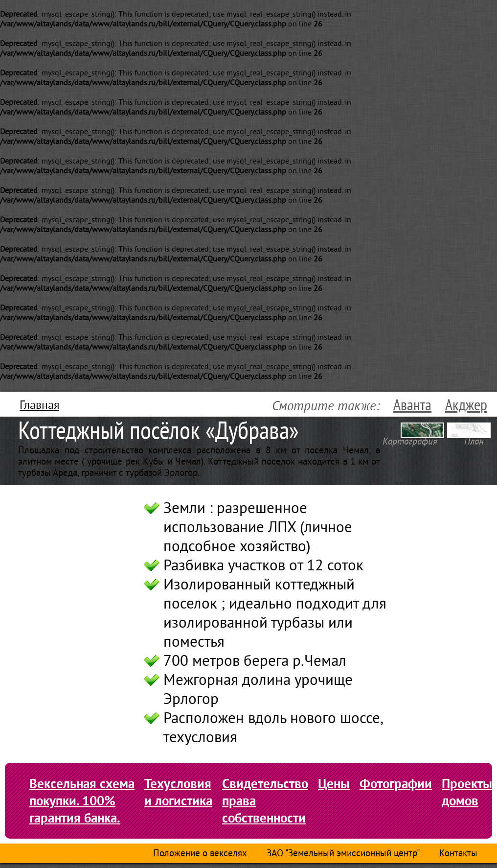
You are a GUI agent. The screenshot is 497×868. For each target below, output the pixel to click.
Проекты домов (467, 792)
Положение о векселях (200, 854)
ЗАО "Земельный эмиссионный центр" (343, 854)
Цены (334, 784)
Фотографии (396, 784)
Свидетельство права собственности (265, 801)
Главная (39, 406)
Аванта (412, 405)
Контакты (458, 854)
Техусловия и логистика (178, 792)
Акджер (466, 405)
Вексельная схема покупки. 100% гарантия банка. (82, 801)
